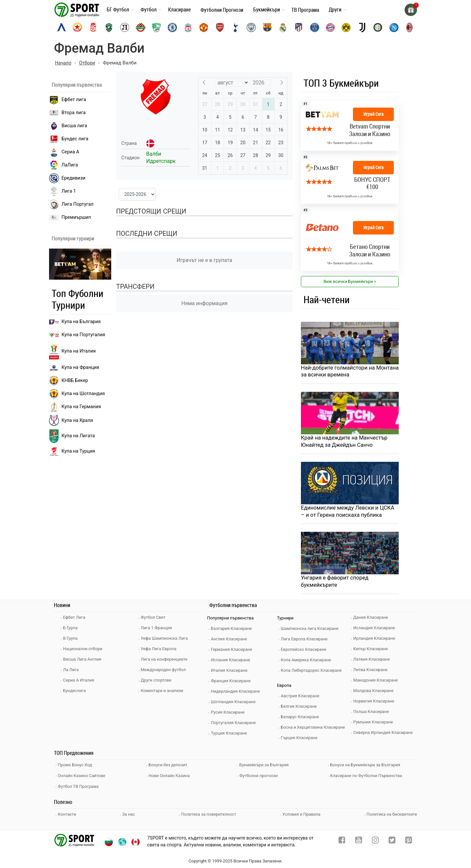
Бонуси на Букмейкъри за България (367, 766)
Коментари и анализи (164, 692)
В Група (71, 640)
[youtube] (359, 840)
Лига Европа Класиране (306, 641)
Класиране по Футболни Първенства (368, 776)
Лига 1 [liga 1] (62, 191)
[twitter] (392, 840)
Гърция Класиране (301, 739)
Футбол (149, 9)
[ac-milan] (410, 27)
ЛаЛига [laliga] (63, 165)
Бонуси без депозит (170, 766)
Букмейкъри (267, 9)
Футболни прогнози (260, 776)
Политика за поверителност (209, 813)
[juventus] (362, 27)
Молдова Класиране (375, 692)
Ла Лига (72, 671)
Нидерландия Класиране (237, 693)
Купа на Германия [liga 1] (75, 407)
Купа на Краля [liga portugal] (71, 420)
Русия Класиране (229, 714)
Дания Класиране (372, 619)
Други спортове (158, 682)
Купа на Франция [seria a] (74, 368)
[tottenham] (235, 27)
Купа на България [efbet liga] (75, 322)
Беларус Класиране (301, 718)
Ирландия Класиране (375, 640)
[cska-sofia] (77, 27)
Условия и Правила (301, 813)
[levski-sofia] (61, 27)
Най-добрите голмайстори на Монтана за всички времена (339, 372)
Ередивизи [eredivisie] (67, 178)
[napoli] (394, 27)
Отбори (88, 63)
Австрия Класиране (302, 697)
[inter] (378, 27)
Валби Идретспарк (161, 157)
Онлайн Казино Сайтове (83, 776)
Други (335, 9)
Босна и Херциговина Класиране (315, 729)
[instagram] (375, 840)
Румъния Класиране (375, 724)
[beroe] (156, 27)
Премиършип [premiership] (70, 217)
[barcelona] (267, 27)
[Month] (232, 83)
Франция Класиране (232, 682)
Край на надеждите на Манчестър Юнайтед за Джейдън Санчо (345, 442)
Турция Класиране (230, 735)
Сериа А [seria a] (64, 152)
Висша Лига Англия (84, 661)
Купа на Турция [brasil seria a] (72, 451)
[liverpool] (188, 27)
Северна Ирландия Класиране (384, 734)
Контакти (68, 813)
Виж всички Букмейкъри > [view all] (350, 281)
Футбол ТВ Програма (80, 786)
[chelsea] (172, 27)
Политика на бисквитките (391, 813)
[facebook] (342, 840)
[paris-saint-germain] (315, 27)
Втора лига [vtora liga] (67, 113)
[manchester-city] (251, 27)
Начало (63, 63)
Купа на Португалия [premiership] (77, 335)
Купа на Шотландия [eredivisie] (77, 394)
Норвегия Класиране (375, 703)
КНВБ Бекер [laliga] (69, 381)
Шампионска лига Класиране (311, 630)
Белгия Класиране (300, 708)
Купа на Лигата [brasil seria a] (72, 436)
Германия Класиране (233, 651)
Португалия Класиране (235, 724)
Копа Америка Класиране (308, 661)
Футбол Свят (155, 619)
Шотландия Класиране (235, 703)
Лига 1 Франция (158, 629)
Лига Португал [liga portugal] (71, 204)
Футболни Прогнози (222, 10)
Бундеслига (76, 692)
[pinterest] (409, 840)
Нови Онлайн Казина (171, 776)
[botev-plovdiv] (141, 27)
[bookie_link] (350, 126)
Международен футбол (165, 671)
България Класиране (233, 630)
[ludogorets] (109, 27)
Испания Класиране (232, 661)
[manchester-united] (204, 27)
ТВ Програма (305, 10)
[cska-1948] (93, 27)
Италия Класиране (231, 672)
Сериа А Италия (80, 682)
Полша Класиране (372, 713)
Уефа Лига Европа (160, 650)
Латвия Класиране (373, 661)
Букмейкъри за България (266, 766)
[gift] (410, 10)
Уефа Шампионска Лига (166, 640)
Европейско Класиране (305, 651)
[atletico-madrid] (299, 27)
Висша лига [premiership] (68, 126)
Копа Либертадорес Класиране (313, 672)
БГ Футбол (118, 9)
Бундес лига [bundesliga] (69, 139)
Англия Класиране (230, 641)
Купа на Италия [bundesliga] (72, 351)
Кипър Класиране (372, 650)
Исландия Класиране (375, 629)
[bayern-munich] (330, 27)
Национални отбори (84, 650)
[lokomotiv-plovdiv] (125, 27)
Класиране (179, 9)
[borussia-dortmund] (346, 27)
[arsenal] (220, 27)
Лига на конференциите (166, 661)
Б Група (71, 629)
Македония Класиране (377, 682)
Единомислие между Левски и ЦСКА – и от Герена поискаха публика (349, 512)
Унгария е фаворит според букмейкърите (336, 582)
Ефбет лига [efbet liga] (68, 100)
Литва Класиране (372, 671)
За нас (129, 813)
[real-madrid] (283, 27)
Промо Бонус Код (76, 766)
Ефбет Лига (75, 619)
